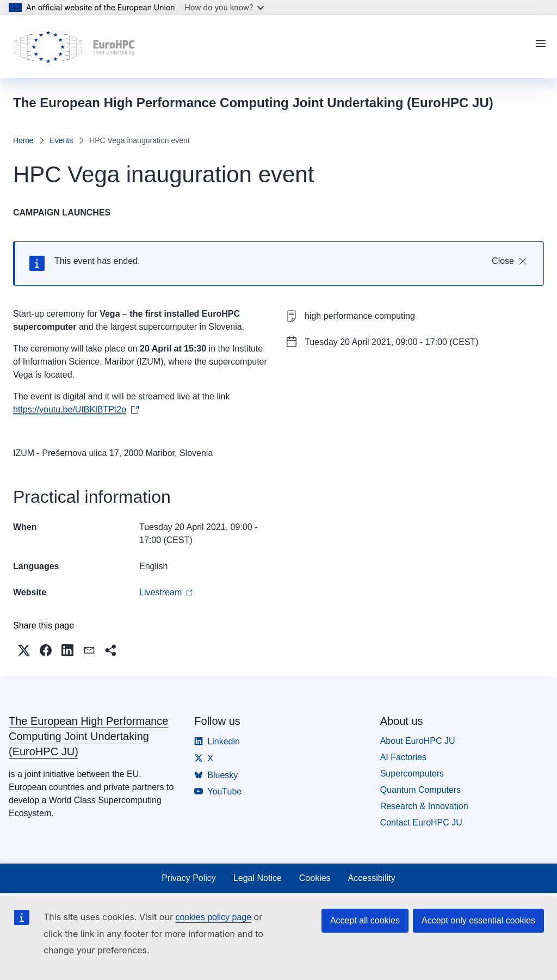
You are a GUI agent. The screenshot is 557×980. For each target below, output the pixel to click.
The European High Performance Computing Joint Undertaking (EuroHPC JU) (89, 736)
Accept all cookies (365, 920)
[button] (24, 650)
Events (61, 140)
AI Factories (403, 757)
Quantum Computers (421, 790)
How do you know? (225, 7)
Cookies (315, 878)
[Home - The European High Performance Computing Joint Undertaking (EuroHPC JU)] (75, 47)
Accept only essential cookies (478, 920)
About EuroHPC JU (418, 741)
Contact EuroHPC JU (421, 822)
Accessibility (372, 878)
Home (23, 140)
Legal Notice (258, 878)
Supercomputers (412, 773)
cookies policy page (213, 917)
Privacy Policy (189, 878)
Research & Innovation (424, 806)
